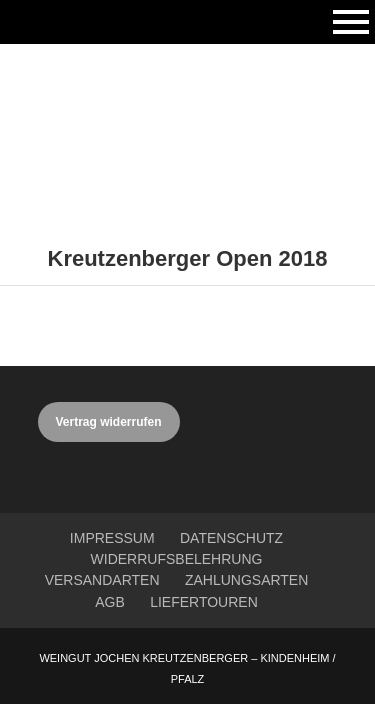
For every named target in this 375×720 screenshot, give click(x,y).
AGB (110, 602)
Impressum (112, 538)
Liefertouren (204, 602)
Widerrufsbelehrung (177, 559)
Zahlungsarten (246, 580)
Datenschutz (231, 538)
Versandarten (102, 580)
